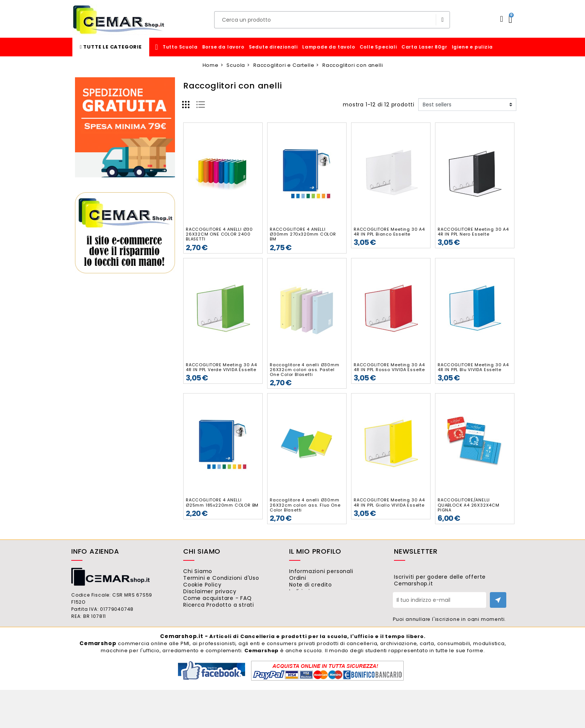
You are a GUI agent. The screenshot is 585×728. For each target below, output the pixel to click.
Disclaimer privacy (220, 602)
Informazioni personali (331, 571)
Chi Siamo (208, 571)
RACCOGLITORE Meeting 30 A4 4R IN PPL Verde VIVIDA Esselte (221, 367)
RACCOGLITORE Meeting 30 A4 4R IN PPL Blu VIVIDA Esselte (473, 367)
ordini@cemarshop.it (113, 651)
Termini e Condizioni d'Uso (231, 581)
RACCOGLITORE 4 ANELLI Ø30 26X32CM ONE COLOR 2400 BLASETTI (219, 234)
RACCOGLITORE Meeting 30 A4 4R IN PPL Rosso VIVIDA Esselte (389, 367)
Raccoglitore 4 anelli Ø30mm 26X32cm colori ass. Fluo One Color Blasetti (305, 505)
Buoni (307, 612)
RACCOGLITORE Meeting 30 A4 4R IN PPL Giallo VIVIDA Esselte (389, 502)
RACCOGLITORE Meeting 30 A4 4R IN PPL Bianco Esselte (389, 232)
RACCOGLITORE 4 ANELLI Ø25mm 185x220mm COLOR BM (222, 502)
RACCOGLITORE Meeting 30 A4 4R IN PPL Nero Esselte (473, 232)
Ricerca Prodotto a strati (229, 622)
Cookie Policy (212, 591)
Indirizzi (309, 602)
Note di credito (320, 591)
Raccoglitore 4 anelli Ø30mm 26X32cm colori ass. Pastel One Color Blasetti (305, 370)
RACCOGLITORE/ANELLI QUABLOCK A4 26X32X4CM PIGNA (469, 505)
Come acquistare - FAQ (227, 612)
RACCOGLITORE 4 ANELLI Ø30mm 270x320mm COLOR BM (303, 234)
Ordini (308, 581)
